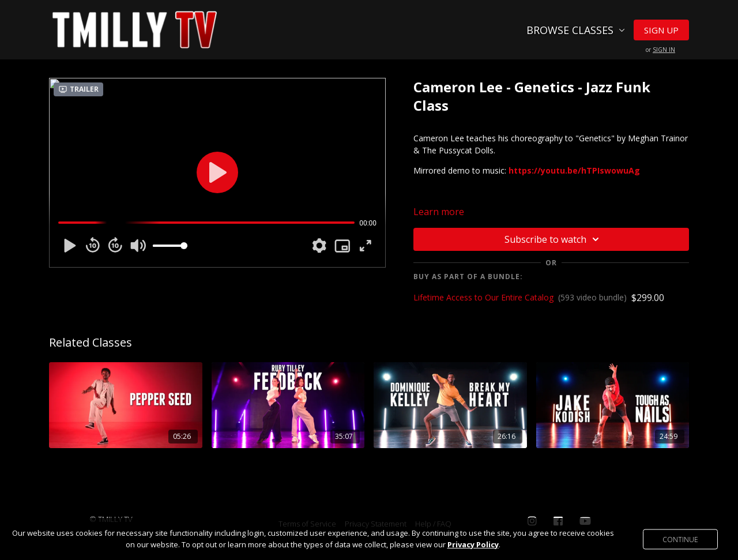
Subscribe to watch (553, 239)
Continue (680, 539)
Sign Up (661, 30)
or (660, 50)
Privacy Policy (473, 544)
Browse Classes (576, 30)
